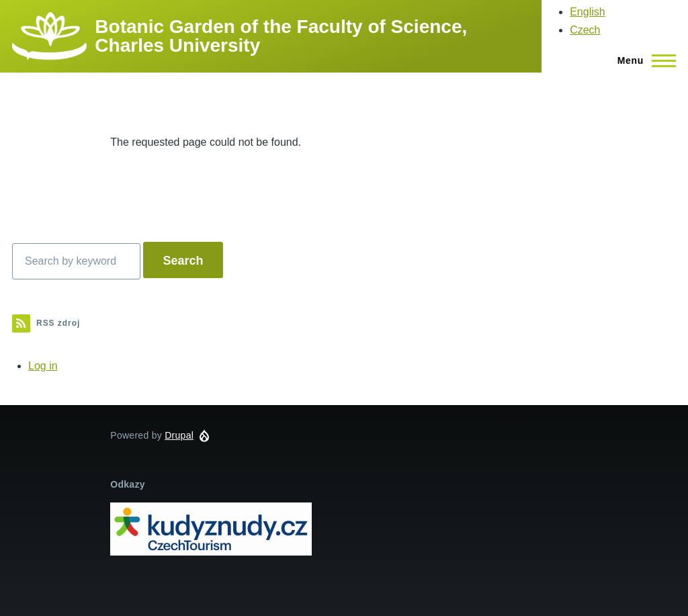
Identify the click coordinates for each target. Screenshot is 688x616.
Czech (585, 30)
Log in (43, 366)
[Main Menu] (643, 60)
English (587, 12)
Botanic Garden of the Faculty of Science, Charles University (281, 36)
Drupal (179, 435)
